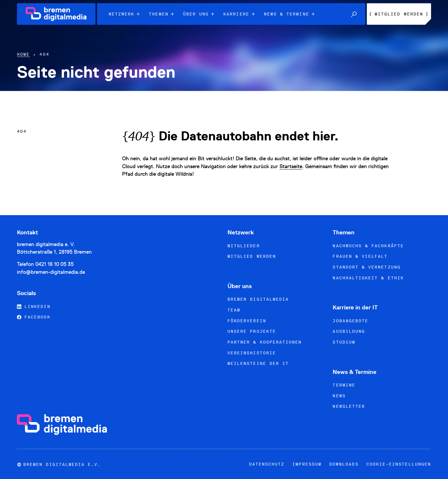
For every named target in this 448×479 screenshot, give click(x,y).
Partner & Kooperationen (265, 342)
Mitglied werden (252, 256)
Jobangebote (350, 321)
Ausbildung (349, 331)
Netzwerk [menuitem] (124, 14)
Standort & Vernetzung (367, 267)
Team (234, 310)
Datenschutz (267, 464)
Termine (344, 385)
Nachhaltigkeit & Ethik (368, 278)
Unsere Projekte (252, 331)
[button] (354, 14)
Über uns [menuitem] (199, 14)
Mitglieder (244, 246)
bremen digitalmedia (258, 299)
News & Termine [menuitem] (289, 14)
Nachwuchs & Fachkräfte (368, 246)
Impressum (307, 464)
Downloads (344, 464)
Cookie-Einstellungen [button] (399, 464)
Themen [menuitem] (161, 14)
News (339, 396)
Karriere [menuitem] (239, 14)
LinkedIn (34, 306)
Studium (344, 342)
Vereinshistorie (252, 353)
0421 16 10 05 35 (54, 264)
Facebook (34, 317)
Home (23, 54)
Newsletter (349, 406)
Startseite (291, 166)
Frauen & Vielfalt (360, 256)
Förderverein (247, 321)
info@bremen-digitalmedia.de (51, 272)
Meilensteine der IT (258, 363)
